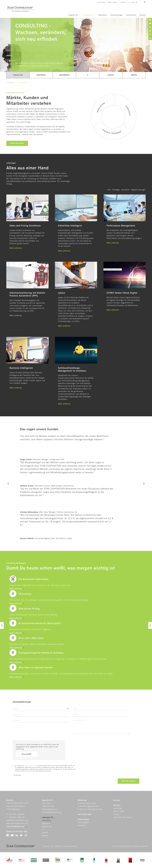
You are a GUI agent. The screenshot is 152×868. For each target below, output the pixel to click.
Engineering (64, 75)
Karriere (143, 15)
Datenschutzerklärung (30, 766)
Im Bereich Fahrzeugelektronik (90, 809)
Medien (134, 75)
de (129, 2)
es (137, 2)
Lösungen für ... (89, 15)
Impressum (46, 846)
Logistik (111, 75)
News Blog (101, 2)
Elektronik (41, 75)
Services (117, 805)
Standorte (82, 826)
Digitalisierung (48, 806)
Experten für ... (74, 15)
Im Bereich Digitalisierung (88, 806)
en (133, 2)
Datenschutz (59, 846)
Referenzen (103, 15)
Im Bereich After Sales (87, 803)
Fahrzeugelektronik (50, 809)
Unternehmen (131, 15)
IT (88, 75)
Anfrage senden (129, 781)
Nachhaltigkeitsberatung (52, 812)
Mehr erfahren (17, 143)
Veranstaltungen (117, 15)
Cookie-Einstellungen (70, 846)
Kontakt (123, 2)
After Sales (47, 803)
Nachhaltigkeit (83, 822)
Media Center (113, 2)
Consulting (18, 75)
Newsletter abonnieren (123, 817)
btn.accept (27, 754)
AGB (52, 846)
